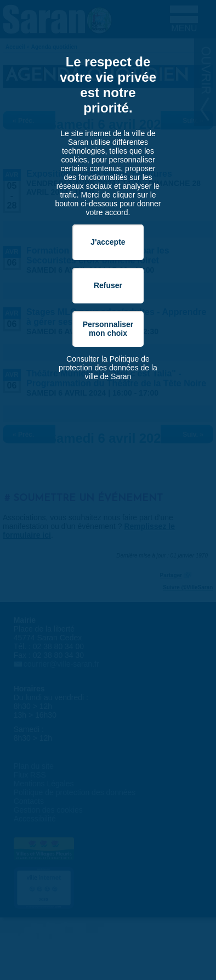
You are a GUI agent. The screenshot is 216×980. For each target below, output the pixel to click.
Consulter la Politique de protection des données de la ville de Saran (108, 368)
